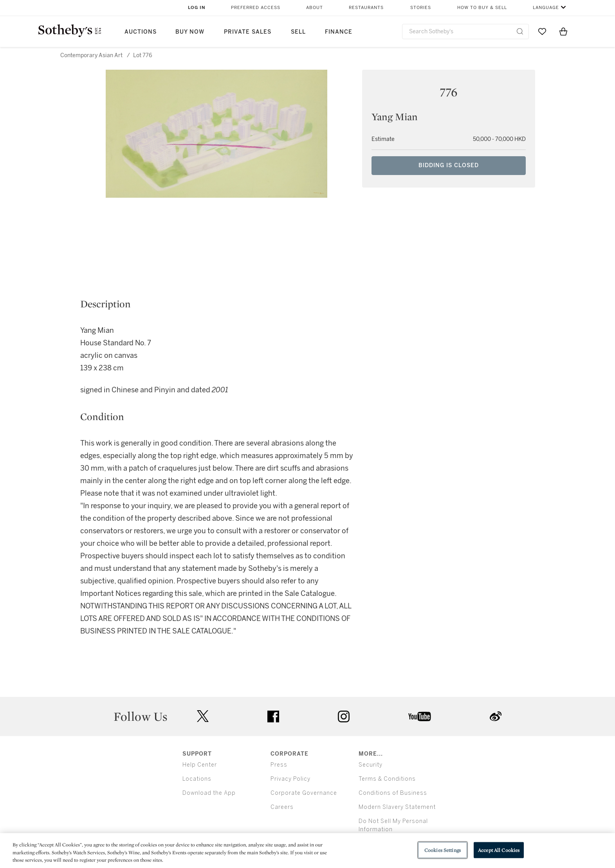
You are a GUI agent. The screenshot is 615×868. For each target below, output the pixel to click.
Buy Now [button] (190, 32)
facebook (273, 716)
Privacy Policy (290, 779)
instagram (344, 716)
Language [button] (546, 8)
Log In (197, 8)
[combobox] (466, 32)
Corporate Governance (304, 793)
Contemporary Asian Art (91, 55)
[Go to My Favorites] (542, 31)
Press (279, 765)
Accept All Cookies (499, 850)
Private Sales (248, 32)
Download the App (209, 793)
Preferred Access (256, 8)
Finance (339, 32)
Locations (197, 779)
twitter (203, 716)
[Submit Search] (520, 31)
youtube (420, 716)
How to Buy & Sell (482, 8)
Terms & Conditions (387, 779)
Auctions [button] (141, 32)
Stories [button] (421, 8)
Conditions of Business (393, 793)
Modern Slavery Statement (397, 807)
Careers (282, 807)
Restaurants (366, 8)
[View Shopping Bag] (563, 31)
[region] (307, 851)
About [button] (315, 8)
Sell (298, 32)
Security (371, 765)
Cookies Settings (443, 850)
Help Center (200, 765)
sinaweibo (496, 716)
